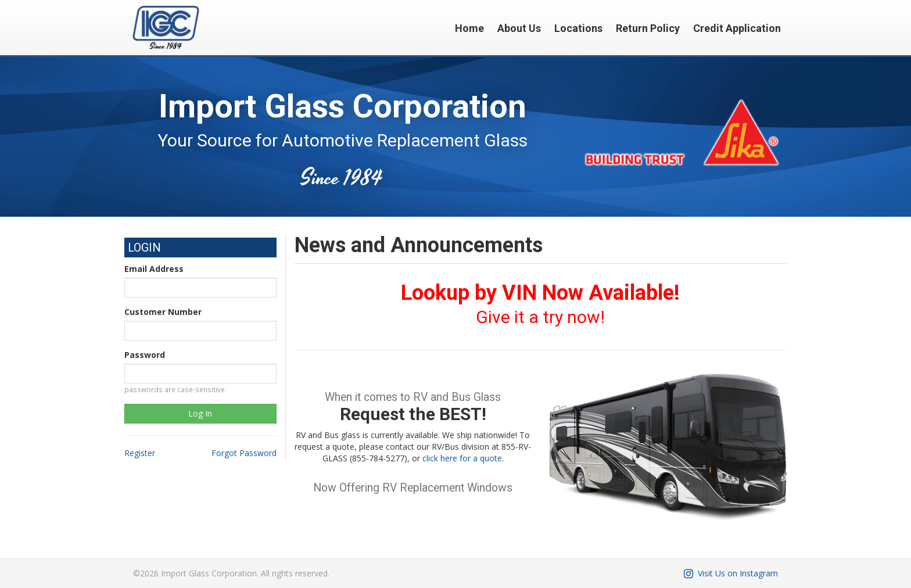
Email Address (154, 269)
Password (145, 355)
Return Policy (648, 28)
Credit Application (737, 28)
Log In (200, 413)
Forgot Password (244, 453)
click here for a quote (462, 458)
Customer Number (163, 312)
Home (469, 28)
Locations (578, 28)
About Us (519, 28)
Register (140, 453)
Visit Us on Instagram (730, 573)
